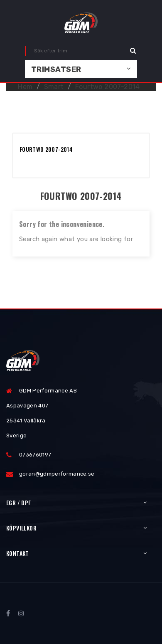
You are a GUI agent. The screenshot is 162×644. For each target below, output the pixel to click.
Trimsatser (56, 69)
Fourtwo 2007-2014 (46, 149)
